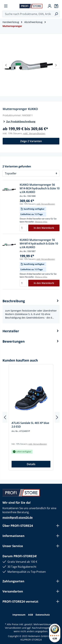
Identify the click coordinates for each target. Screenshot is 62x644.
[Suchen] (56, 14)
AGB (31, 615)
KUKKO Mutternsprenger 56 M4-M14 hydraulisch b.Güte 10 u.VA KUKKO (39, 244)
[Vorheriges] (6, 65)
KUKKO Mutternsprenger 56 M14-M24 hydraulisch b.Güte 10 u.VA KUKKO (40, 188)
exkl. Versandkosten (34, 133)
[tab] (31, 311)
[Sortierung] (31, 173)
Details (31, 464)
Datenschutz (43, 615)
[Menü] (6, 6)
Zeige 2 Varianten (31, 141)
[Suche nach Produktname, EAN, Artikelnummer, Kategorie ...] (28, 14)
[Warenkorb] (56, 6)
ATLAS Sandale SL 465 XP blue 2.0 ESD (30, 425)
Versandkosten (13, 628)
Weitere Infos (41, 222)
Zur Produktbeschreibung (19, 121)
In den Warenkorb (44, 228)
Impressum (19, 615)
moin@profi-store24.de (18, 517)
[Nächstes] (56, 65)
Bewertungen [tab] (31, 341)
